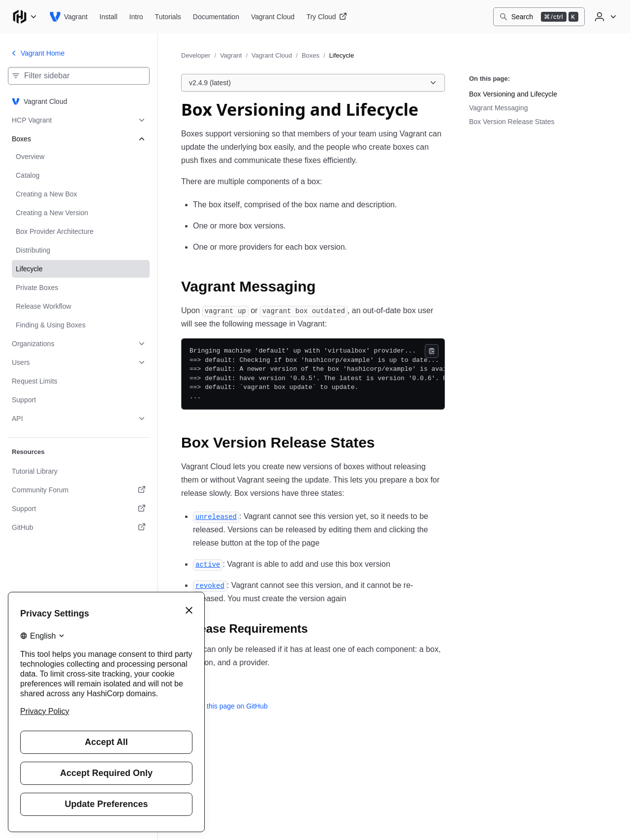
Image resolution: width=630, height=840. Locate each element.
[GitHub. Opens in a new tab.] (79, 527)
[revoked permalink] (210, 585)
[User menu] (604, 17)
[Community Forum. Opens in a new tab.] (79, 490)
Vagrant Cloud (272, 55)
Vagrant (231, 55)
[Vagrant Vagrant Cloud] (273, 17)
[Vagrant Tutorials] (168, 17)
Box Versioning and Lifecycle (513, 94)
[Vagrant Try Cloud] (326, 17)
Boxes (311, 55)
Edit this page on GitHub (224, 706)
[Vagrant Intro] (136, 17)
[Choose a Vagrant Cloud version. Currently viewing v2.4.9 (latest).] (313, 83)
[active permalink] (208, 564)
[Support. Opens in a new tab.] (79, 509)
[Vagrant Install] (109, 17)
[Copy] (432, 351)
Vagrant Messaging (499, 108)
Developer (196, 55)
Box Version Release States (512, 122)
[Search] (539, 17)
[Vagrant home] (68, 17)
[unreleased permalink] (216, 516)
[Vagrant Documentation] (216, 17)
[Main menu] (25, 17)
